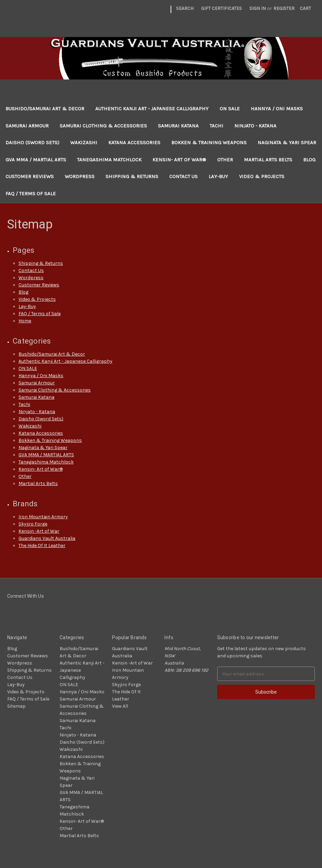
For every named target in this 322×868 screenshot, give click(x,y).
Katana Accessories (134, 142)
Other (225, 160)
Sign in (258, 8)
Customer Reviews (30, 176)
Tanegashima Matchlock (109, 160)
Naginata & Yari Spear (287, 142)
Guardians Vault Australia (47, 538)
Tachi (216, 126)
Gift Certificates (221, 8)
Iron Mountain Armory (43, 517)
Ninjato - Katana (255, 126)
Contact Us (183, 176)
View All (120, 706)
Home (25, 321)
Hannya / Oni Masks (277, 109)
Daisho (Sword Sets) (32, 142)
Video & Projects (262, 176)
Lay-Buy (218, 176)
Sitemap (16, 706)
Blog (309, 160)
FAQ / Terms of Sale (31, 194)
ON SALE (230, 109)
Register (284, 8)
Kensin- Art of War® (179, 160)
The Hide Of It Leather (42, 545)
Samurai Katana (178, 126)
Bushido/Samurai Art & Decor (45, 109)
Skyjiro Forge (33, 524)
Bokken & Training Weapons (209, 142)
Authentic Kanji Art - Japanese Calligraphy (152, 109)
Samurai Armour (27, 126)
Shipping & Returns (132, 176)
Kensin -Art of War (39, 531)
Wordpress (80, 176)
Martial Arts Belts (268, 160)
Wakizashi (84, 142)
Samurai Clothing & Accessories (103, 126)
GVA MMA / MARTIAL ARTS (36, 160)
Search (185, 8)
